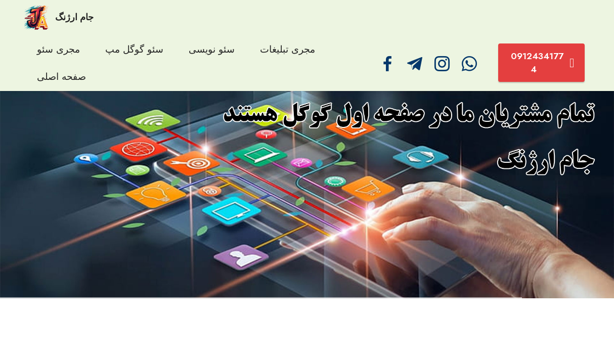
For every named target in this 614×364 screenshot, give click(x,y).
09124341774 (542, 63)
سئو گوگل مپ (134, 49)
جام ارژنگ (74, 18)
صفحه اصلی (61, 76)
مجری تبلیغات (288, 49)
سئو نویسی (212, 49)
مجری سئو (58, 49)
